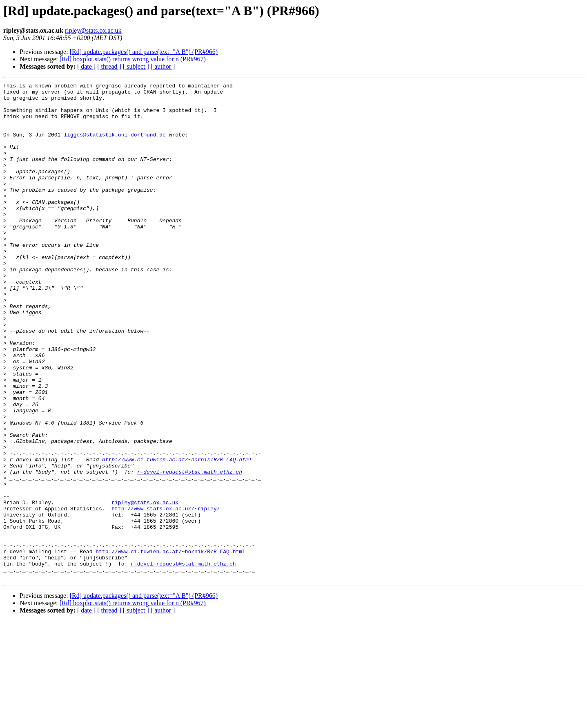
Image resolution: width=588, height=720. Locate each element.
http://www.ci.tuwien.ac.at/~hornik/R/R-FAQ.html (177, 535)
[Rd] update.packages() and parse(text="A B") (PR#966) (144, 52)
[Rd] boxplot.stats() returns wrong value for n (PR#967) (133, 59)
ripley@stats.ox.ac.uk (93, 30)
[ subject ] (136, 66)
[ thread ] (109, 66)
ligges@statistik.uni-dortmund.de (115, 145)
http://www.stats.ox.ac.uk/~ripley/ (166, 594)
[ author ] (163, 66)
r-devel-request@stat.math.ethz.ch (190, 550)
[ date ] (86, 66)
